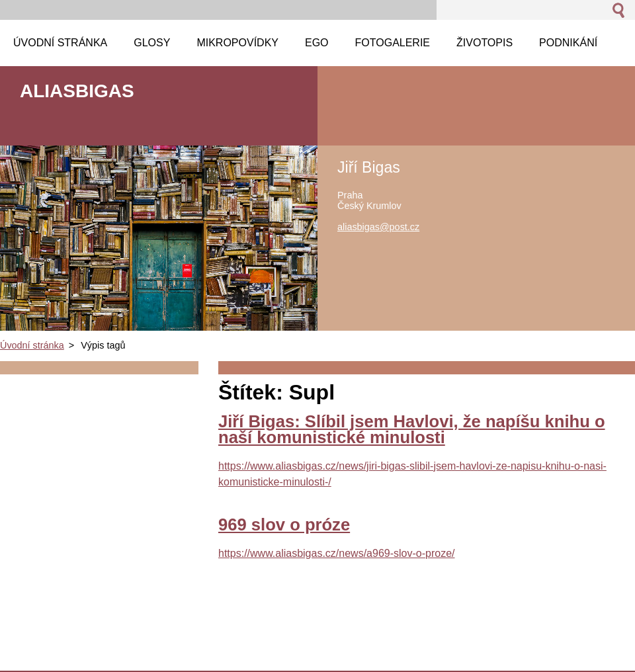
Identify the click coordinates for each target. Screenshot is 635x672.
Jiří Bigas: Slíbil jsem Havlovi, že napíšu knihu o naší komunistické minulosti (412, 429)
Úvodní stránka (32, 345)
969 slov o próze (284, 525)
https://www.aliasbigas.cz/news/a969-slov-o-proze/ (337, 553)
